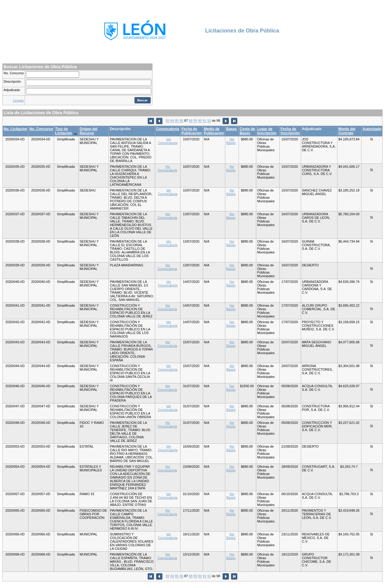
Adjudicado (12, 90)
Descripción (12, 81)
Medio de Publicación (214, 131)
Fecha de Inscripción (290, 131)
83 (168, 121)
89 (195, 121)
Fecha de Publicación (191, 131)
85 (177, 121)
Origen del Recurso (89, 131)
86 (181, 121)
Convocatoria (168, 129)
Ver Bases (231, 141)
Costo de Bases (247, 131)
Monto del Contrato (347, 131)
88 (191, 121)
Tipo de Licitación (63, 131)
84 (172, 121)
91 (205, 121)
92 (209, 121)
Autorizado (372, 129)
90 (200, 121)
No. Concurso (14, 73)
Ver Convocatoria (168, 141)
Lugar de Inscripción (267, 131)
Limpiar (18, 100)
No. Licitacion (15, 129)
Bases (231, 129)
